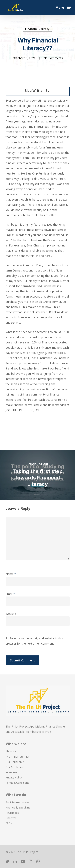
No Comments (53, 58)
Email (10, 594)
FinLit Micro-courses (17, 802)
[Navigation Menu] (63, 7)
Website (11, 614)
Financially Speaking (18, 807)
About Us (11, 751)
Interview (11, 772)
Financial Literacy (37, 29)
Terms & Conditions (17, 783)
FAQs (9, 823)
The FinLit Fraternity (17, 757)
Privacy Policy (14, 777)
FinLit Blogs (12, 813)
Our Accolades (14, 767)
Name (11, 574)
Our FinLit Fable (15, 762)
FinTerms (11, 818)
